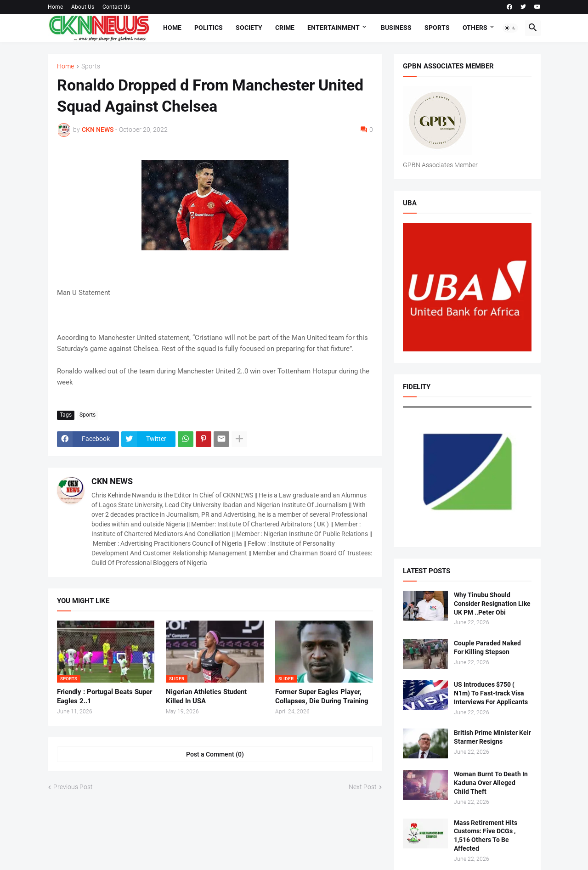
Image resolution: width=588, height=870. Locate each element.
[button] (510, 28)
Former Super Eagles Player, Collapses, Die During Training (322, 696)
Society (249, 28)
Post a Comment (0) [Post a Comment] (215, 754)
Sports (437, 28)
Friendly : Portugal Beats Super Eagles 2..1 (105, 696)
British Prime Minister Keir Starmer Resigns (492, 737)
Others (475, 28)
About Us (83, 7)
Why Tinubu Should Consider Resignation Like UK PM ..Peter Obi (492, 604)
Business (396, 28)
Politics (209, 28)
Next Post (363, 787)
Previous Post (73, 787)
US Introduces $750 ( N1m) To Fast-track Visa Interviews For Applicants (491, 693)
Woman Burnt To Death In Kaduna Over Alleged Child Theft (491, 783)
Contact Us (116, 7)
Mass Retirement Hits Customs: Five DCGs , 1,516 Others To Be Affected (486, 836)
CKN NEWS (112, 481)
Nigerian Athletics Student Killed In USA (206, 696)
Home (55, 7)
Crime (285, 28)
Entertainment (334, 28)
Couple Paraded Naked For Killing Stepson (487, 647)
